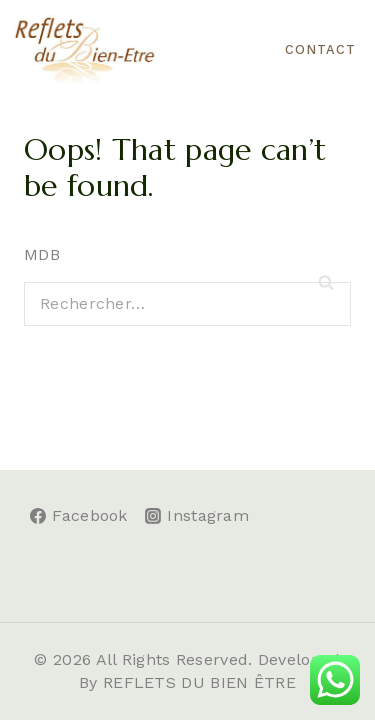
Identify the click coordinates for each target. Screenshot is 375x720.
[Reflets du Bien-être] (85, 50)
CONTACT (320, 49)
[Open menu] (245, 49)
